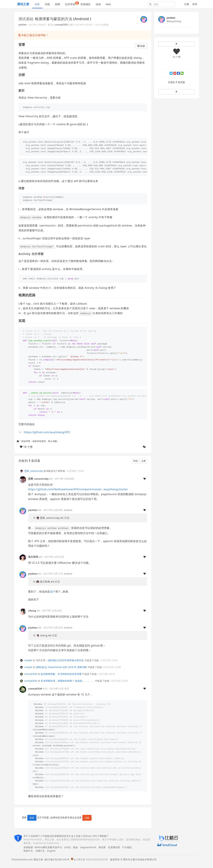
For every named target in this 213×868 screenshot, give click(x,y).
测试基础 (26, 19)
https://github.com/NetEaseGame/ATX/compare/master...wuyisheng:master (78, 489)
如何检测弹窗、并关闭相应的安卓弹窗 (61, 674)
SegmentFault (88, 847)
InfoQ (68, 847)
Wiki (108, 4)
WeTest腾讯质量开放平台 (48, 847)
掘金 (75, 847)
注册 (187, 4)
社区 (37, 4)
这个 (53, 592)
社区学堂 (71, 4)
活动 (98, 4)
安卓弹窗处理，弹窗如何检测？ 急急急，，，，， (67, 681)
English (51, 851)
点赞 (144, 461)
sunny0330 (61, 25)
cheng (32, 611)
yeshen (23, 25)
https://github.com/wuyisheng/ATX (47, 432)
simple (28, 660)
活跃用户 (35, 836)
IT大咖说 (127, 847)
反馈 (78, 836)
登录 (195, 4)
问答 (48, 4)
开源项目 (86, 4)
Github (87, 836)
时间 (136, 461)
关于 (26, 836)
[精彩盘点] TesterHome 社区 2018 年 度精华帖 (61, 667)
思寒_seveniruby (34, 471)
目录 (141, 46)
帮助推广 (104, 836)
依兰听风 (33, 557)
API (95, 836)
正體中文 (40, 851)
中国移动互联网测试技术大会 (58, 836)
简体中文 (28, 851)
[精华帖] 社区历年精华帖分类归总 (66, 660)
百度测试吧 (114, 847)
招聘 (57, 4)
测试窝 (102, 847)
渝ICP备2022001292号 (56, 859)
